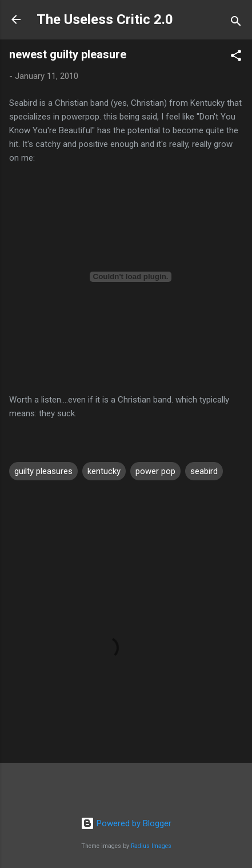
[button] (236, 57)
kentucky (104, 471)
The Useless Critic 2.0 (105, 19)
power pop (155, 471)
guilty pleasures (43, 471)
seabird (204, 471)
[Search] (236, 23)
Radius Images (151, 846)
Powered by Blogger (126, 823)
